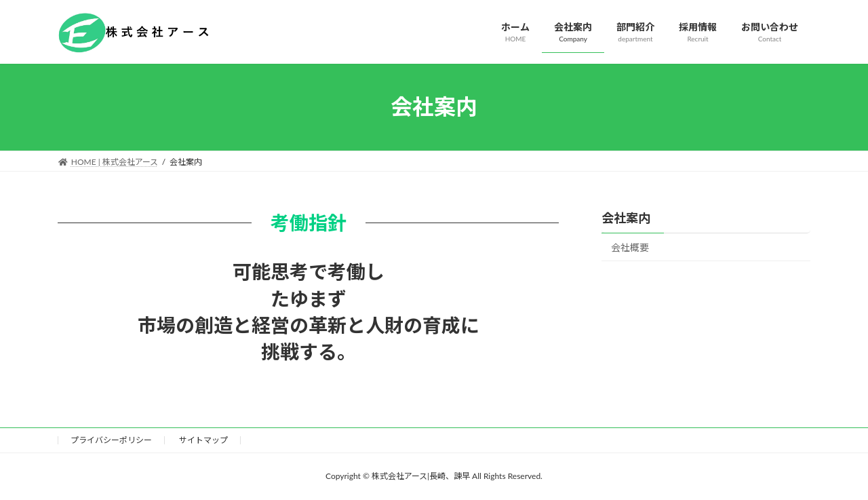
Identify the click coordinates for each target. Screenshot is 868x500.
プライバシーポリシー (111, 440)
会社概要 (630, 247)
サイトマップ (203, 440)
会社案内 (626, 218)
